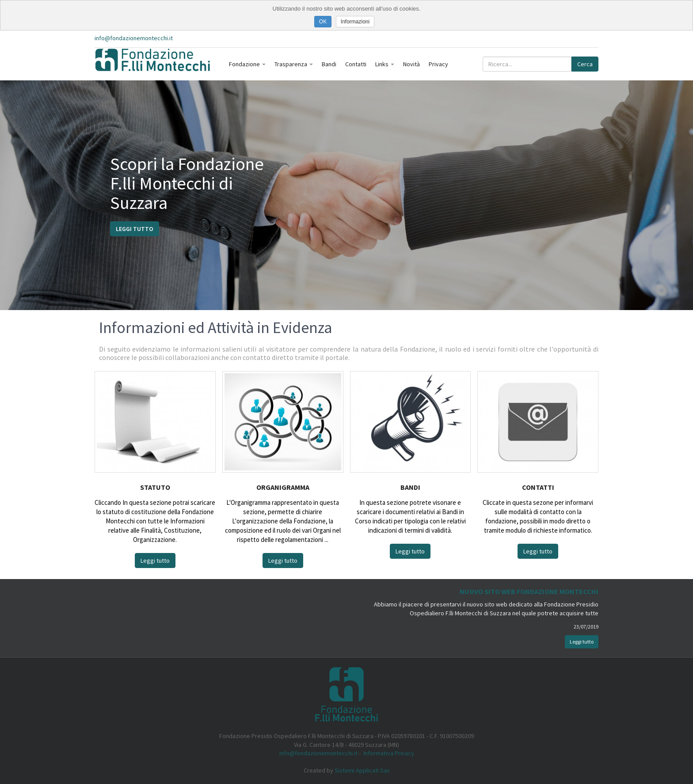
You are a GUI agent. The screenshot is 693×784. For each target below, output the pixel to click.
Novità (411, 64)
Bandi (329, 64)
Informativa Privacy (389, 753)
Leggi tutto (135, 229)
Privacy (438, 64)
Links (385, 64)
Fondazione (247, 64)
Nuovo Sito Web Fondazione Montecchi (529, 591)
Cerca (585, 64)
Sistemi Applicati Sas (362, 770)
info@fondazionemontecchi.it (134, 38)
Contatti (356, 64)
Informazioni (355, 22)
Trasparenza (294, 64)
